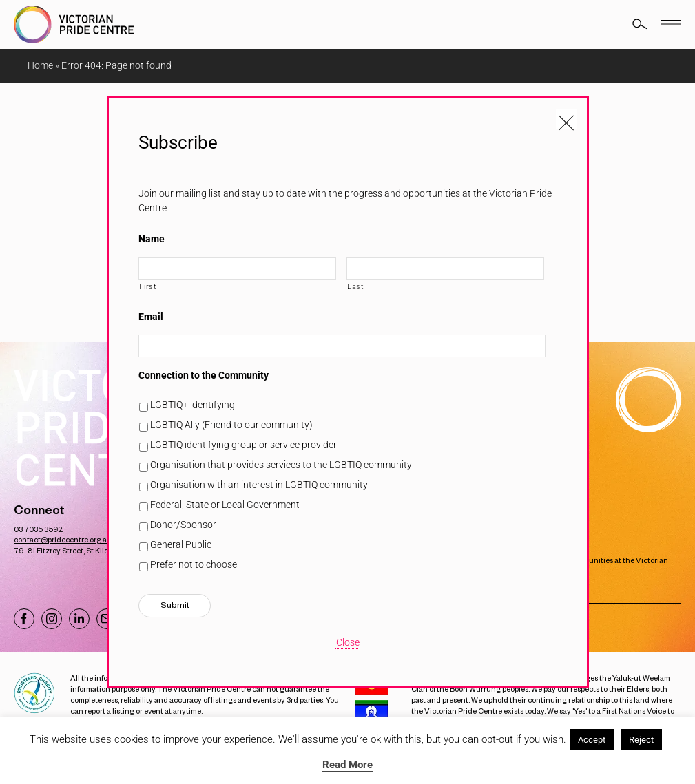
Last (356, 286)
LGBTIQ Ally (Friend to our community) (231, 425)
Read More (347, 765)
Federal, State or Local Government (225, 505)
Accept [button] (592, 740)
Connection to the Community (204, 375)
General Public (181, 544)
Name (152, 239)
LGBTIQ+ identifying (193, 405)
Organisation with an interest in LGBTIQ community (259, 485)
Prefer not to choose (194, 564)
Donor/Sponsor (183, 525)
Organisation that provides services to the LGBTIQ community (281, 465)
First (148, 286)
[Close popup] (566, 119)
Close (348, 642)
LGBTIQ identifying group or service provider (243, 445)
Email (151, 317)
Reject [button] (641, 740)
